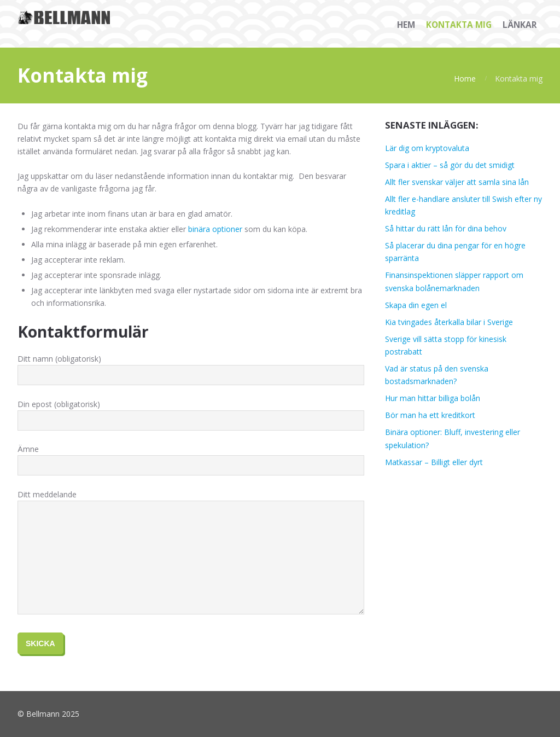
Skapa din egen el (416, 305)
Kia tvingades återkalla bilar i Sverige (449, 322)
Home (465, 79)
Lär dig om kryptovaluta (427, 148)
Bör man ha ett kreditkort (430, 415)
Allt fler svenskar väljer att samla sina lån (457, 182)
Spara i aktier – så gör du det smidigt (450, 165)
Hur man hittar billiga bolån (433, 398)
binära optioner (215, 229)
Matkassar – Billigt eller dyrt (434, 462)
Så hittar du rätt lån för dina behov (446, 228)
